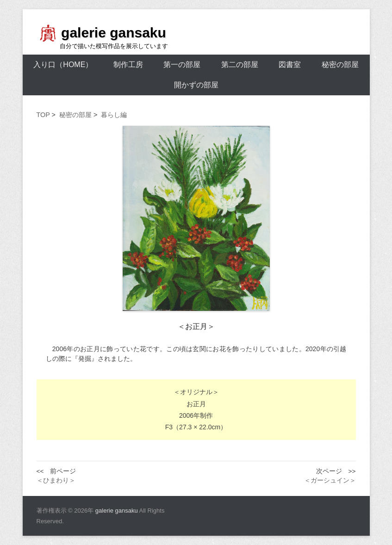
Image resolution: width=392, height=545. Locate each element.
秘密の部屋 (340, 65)
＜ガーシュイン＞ (330, 480)
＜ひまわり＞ (56, 480)
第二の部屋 (240, 65)
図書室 (290, 65)
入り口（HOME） (63, 65)
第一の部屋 (182, 65)
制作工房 (128, 65)
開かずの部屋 (196, 85)
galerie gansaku (114, 33)
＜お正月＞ (196, 326)
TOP (43, 115)
